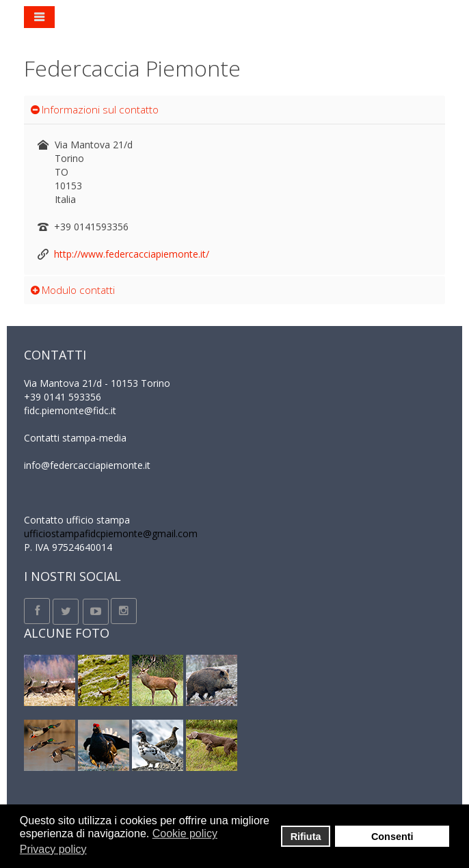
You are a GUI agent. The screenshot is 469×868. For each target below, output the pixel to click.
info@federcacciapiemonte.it (87, 465)
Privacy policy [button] (53, 849)
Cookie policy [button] (185, 833)
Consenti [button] (392, 837)
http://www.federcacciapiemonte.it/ (132, 254)
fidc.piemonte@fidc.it (70, 410)
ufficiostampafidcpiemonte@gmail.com (111, 533)
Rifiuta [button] (306, 837)
